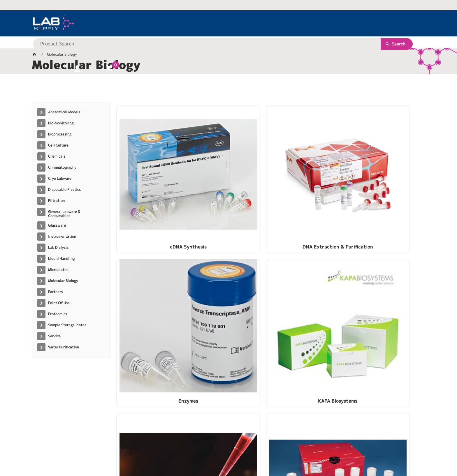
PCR (152, 269)
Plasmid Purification (230, 269)
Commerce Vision (144, 453)
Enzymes (308, 180)
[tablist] (228, 91)
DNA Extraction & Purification (230, 180)
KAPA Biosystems (386, 180)
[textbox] (218, 23)
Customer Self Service (101, 453)
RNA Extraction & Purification (308, 269)
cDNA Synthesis (152, 180)
